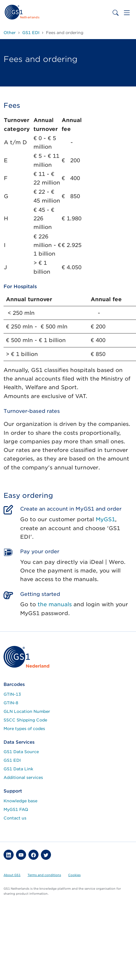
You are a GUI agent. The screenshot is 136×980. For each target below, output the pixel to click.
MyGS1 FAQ (16, 809)
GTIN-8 (11, 703)
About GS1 (12, 875)
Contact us (15, 818)
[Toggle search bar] (116, 13)
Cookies (74, 875)
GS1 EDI (12, 760)
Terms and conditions (44, 875)
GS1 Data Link (18, 769)
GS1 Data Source (21, 752)
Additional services (23, 777)
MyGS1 (105, 519)
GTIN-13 (12, 694)
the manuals (55, 604)
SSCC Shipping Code (25, 720)
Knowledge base (20, 801)
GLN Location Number (27, 711)
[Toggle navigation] (127, 13)
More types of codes (24, 729)
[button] (9, 855)
